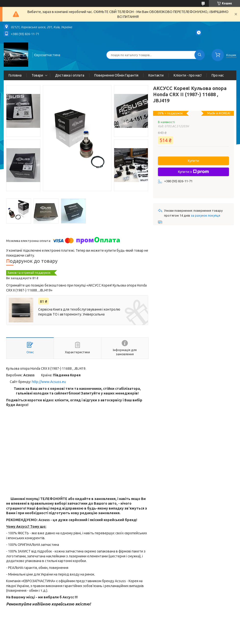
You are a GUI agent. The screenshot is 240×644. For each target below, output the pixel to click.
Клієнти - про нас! (188, 75)
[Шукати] (200, 55)
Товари (37, 75)
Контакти (156, 75)
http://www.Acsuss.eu (49, 382)
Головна (15, 75)
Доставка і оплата (70, 75)
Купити (193, 161)
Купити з (193, 172)
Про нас (218, 75)
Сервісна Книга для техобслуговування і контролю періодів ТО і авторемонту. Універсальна (79, 312)
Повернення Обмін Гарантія (116, 75)
